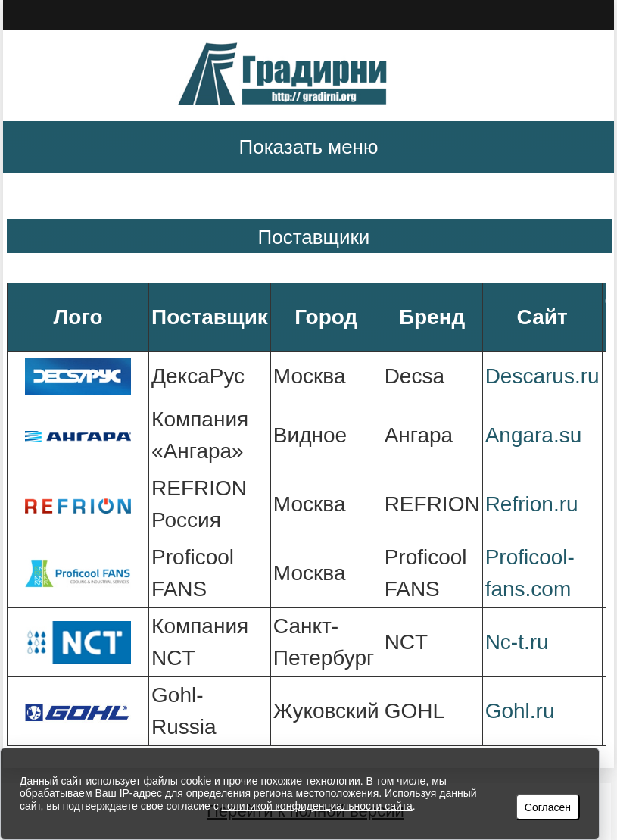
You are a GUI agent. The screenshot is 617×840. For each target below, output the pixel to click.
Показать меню (309, 147)
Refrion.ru (532, 504)
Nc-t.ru (517, 642)
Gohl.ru (520, 711)
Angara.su (534, 435)
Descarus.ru (542, 376)
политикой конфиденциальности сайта (317, 806)
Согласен (548, 807)
